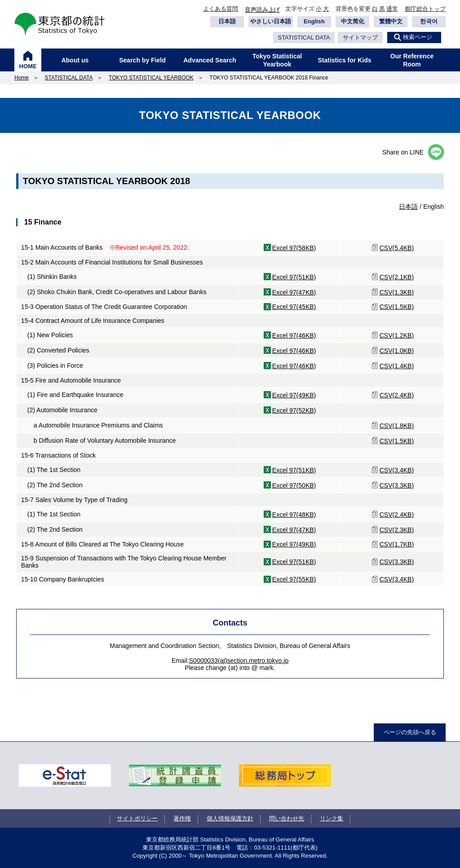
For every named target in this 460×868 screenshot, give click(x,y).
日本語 (227, 21)
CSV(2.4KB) (397, 395)
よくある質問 (221, 9)
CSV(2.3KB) (397, 530)
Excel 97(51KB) (294, 277)
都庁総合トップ (425, 9)
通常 (392, 9)
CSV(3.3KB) (397, 485)
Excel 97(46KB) (294, 335)
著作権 (182, 818)
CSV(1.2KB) (397, 335)
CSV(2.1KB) (397, 277)
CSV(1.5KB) (397, 307)
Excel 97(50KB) (294, 485)
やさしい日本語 (271, 21)
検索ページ (418, 37)
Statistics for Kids (344, 60)
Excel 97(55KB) (294, 579)
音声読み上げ (262, 10)
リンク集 (332, 818)
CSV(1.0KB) (397, 351)
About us (75, 60)
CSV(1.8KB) (397, 426)
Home (22, 78)
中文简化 (353, 21)
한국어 (429, 21)
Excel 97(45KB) (294, 307)
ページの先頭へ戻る (410, 732)
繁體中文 (391, 21)
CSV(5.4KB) (397, 248)
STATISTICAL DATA (304, 37)
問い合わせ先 (287, 818)
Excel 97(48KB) (294, 515)
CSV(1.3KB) (397, 292)
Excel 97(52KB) (294, 410)
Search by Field (142, 60)
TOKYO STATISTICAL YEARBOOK (151, 78)
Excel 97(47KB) (294, 292)
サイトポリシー (137, 818)
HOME (28, 66)
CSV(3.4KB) (397, 470)
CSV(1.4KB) (397, 366)
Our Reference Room (412, 60)
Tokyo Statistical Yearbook (277, 60)
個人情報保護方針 (230, 818)
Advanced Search (210, 60)
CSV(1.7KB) (397, 544)
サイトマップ (360, 37)
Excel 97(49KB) (294, 395)
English (314, 21)
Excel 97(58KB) (294, 248)
